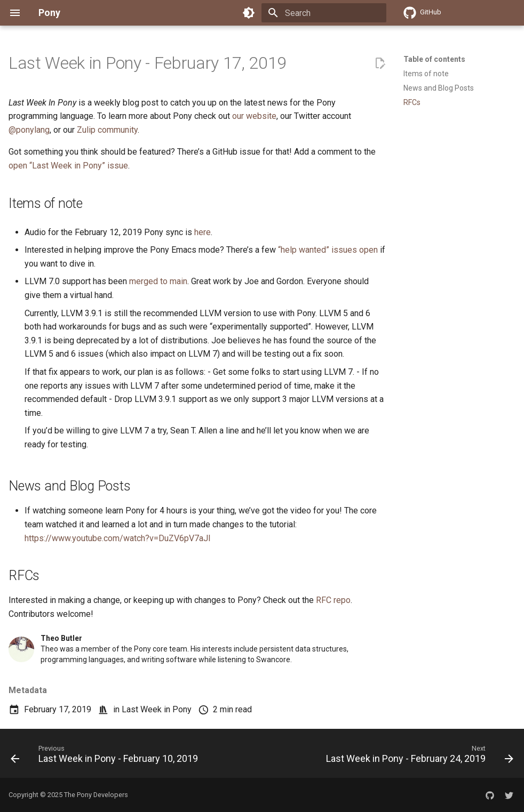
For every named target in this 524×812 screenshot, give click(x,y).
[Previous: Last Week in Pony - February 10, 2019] (106, 757)
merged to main (158, 281)
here (203, 232)
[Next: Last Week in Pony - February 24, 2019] (418, 757)
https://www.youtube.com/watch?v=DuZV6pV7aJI (118, 538)
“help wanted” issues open (328, 250)
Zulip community (107, 130)
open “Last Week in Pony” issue (68, 166)
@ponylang (29, 130)
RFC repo (333, 600)
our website (254, 116)
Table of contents (434, 59)
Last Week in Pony (157, 709)
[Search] (324, 13)
